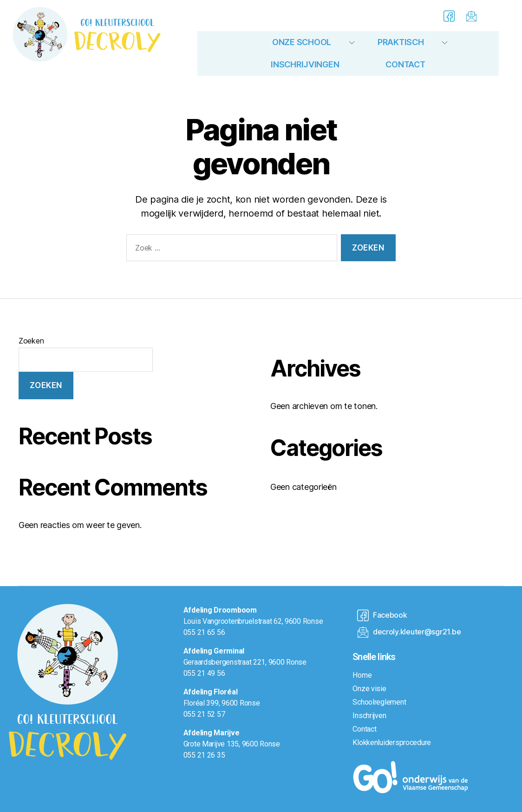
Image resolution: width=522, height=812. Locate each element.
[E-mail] (470, 16)
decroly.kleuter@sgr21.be (409, 632)
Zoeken (31, 341)
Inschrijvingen (305, 64)
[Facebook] (447, 16)
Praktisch (401, 42)
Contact (405, 64)
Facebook (382, 616)
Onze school (302, 42)
